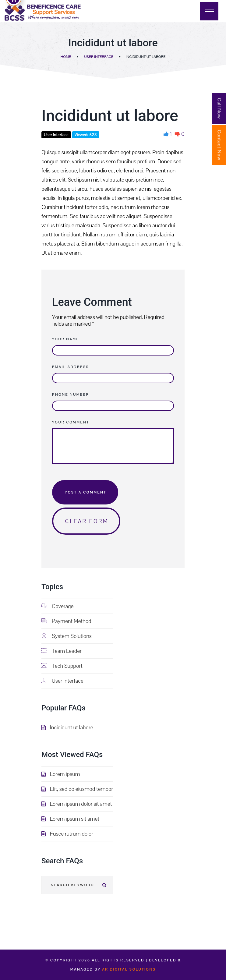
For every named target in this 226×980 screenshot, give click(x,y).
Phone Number (71, 394)
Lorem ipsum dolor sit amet (81, 804)
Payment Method (66, 621)
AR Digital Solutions (129, 969)
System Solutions (67, 636)
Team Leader (62, 651)
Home (66, 57)
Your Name (66, 339)
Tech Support (62, 666)
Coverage (58, 606)
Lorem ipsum (65, 774)
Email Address (71, 367)
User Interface (99, 57)
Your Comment (71, 422)
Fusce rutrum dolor (72, 834)
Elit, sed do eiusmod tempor (81, 789)
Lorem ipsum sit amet (75, 819)
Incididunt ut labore (72, 727)
